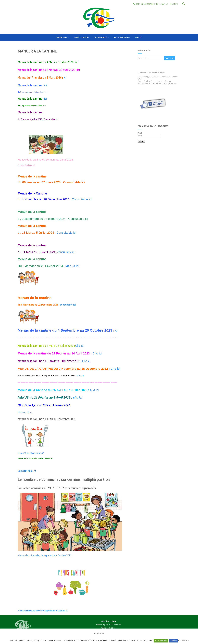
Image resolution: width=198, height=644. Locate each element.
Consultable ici (27, 165)
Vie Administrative (122, 37)
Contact (139, 37)
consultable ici (66, 252)
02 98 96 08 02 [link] (110, 628)
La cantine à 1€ (27, 471)
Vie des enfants (102, 37)
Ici (116, 330)
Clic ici (80, 346)
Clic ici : (25, 412)
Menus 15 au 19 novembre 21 (31, 453)
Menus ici (73, 266)
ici (77, 62)
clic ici (95, 390)
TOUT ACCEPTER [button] (161, 641)
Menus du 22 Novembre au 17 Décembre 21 (35, 458)
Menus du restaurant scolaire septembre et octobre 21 (43, 611)
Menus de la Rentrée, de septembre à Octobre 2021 (44, 555)
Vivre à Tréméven (81, 37)
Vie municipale (62, 37)
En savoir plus (184, 640)
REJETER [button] (174, 641)
